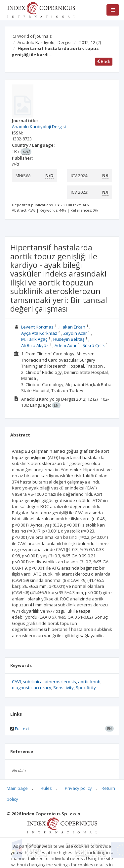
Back (104, 61)
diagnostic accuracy (32, 688)
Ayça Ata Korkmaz (39, 333)
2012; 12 (90, 42)
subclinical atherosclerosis (49, 682)
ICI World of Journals (32, 36)
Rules (46, 788)
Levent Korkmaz (37, 327)
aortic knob (89, 682)
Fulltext (22, 729)
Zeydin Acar (75, 333)
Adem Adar (66, 345)
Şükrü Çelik (94, 345)
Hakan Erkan (72, 327)
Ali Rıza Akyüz (35, 345)
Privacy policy (78, 788)
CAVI (16, 682)
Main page (17, 788)
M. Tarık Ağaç (34, 339)
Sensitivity (63, 688)
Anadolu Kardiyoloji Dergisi (44, 42)
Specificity (86, 688)
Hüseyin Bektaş (69, 339)
